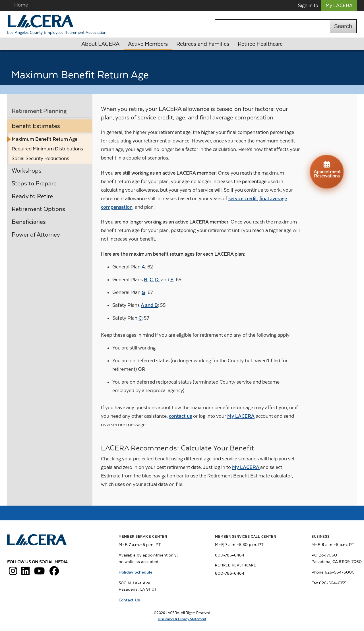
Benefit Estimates (36, 126)
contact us (180, 416)
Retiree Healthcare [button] (260, 44)
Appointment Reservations (327, 169)
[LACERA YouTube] (40, 573)
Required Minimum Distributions (47, 149)
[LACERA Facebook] (54, 573)
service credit (243, 198)
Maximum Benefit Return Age (45, 139)
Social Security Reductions (40, 158)
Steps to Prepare (34, 183)
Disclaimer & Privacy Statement (182, 619)
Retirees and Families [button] (203, 44)
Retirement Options (38, 209)
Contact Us (129, 600)
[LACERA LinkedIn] (25, 573)
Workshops (27, 171)
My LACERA (339, 5)
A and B (149, 305)
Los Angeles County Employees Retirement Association (57, 32)
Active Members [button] (148, 44)
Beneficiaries (29, 222)
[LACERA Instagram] (13, 573)
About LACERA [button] (100, 44)
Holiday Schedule (136, 572)
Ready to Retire (32, 196)
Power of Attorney (36, 235)
